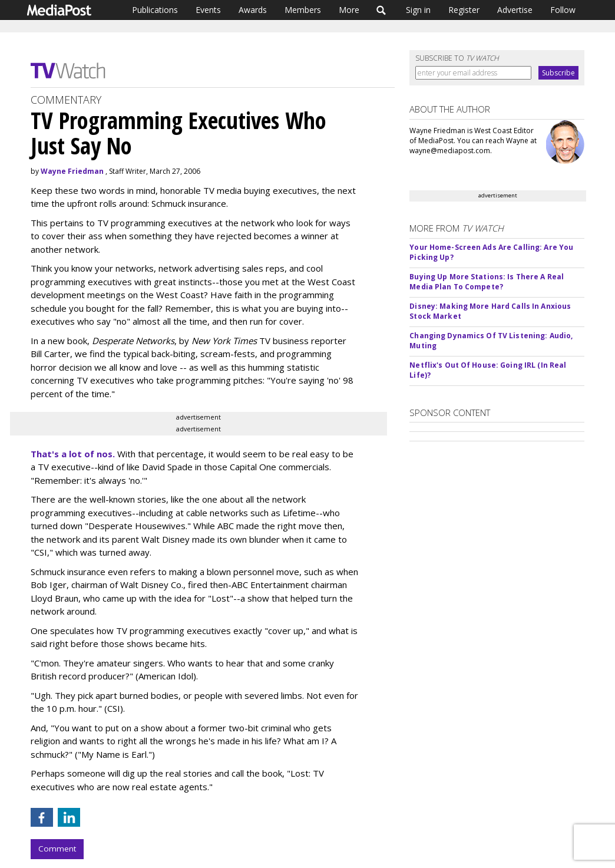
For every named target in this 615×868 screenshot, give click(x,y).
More (349, 10)
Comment (57, 849)
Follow (563, 10)
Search (381, 10)
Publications (155, 10)
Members (303, 10)
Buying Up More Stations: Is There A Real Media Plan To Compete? (487, 282)
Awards (253, 10)
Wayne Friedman (72, 171)
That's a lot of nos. (73, 454)
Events (208, 10)
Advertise (515, 10)
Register (464, 10)
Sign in (418, 10)
